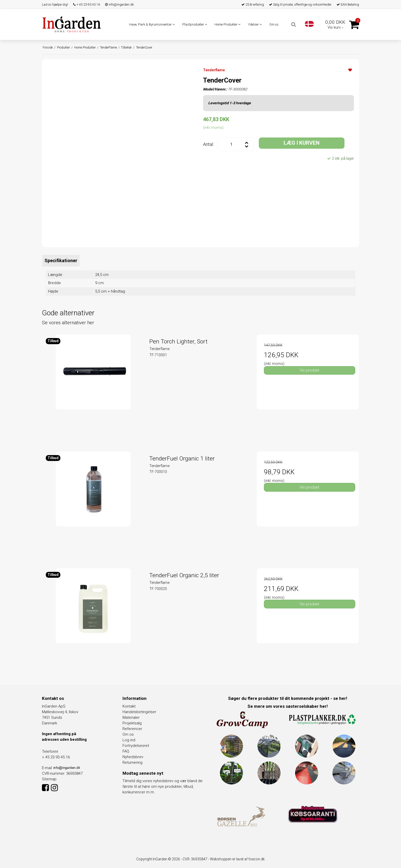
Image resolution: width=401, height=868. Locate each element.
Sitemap (49, 779)
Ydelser (255, 24)
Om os (274, 24)
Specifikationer (61, 261)
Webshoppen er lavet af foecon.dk (237, 859)
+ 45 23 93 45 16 (87, 4)
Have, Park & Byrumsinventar (152, 24)
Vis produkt (309, 370)
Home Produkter (227, 24)
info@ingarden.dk (119, 4)
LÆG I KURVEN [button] (302, 143)
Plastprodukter (195, 24)
